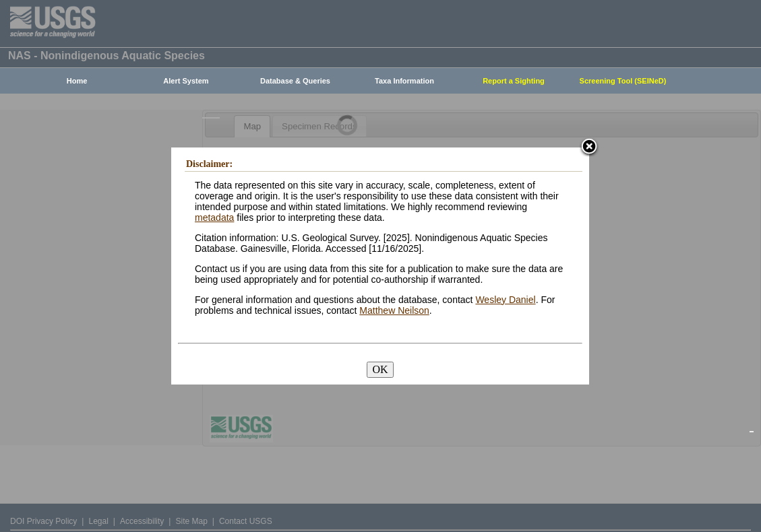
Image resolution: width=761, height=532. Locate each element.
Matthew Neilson (394, 310)
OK (380, 369)
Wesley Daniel (505, 300)
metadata (214, 218)
